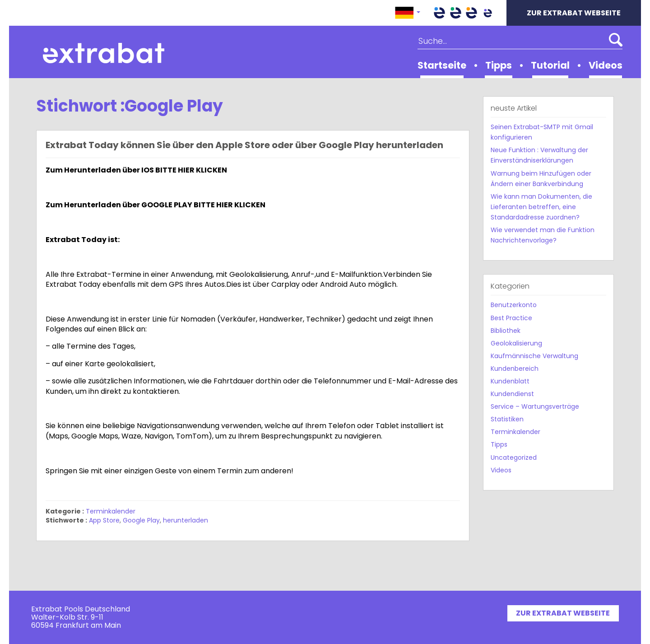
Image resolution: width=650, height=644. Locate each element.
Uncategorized (514, 457)
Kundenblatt (510, 381)
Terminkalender (111, 511)
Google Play (141, 520)
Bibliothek (506, 331)
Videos (606, 65)
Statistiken (507, 419)
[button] (408, 13)
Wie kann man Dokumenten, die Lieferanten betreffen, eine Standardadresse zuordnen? (541, 207)
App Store (104, 520)
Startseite (442, 65)
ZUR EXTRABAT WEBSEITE (574, 13)
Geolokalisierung (516, 343)
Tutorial (550, 65)
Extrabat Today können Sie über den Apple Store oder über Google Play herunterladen (244, 145)
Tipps (499, 65)
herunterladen (186, 520)
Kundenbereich (515, 369)
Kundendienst (512, 394)
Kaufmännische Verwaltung (534, 356)
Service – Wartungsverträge (535, 406)
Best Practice (511, 318)
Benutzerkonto (514, 305)
